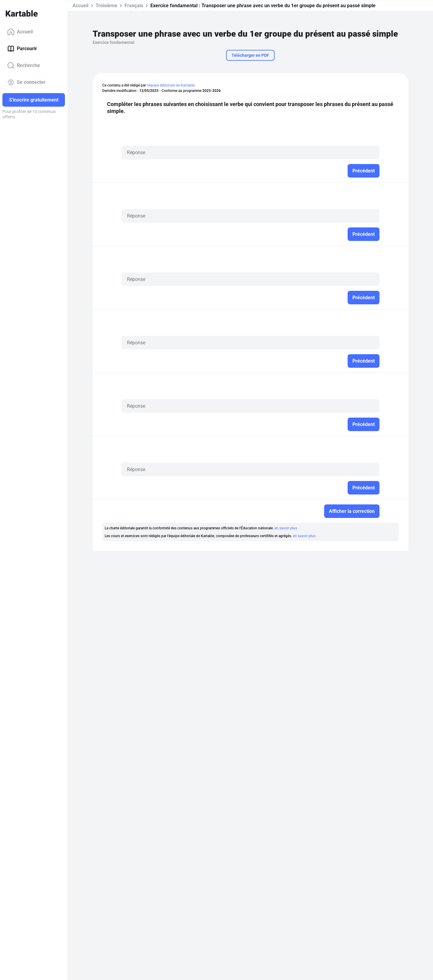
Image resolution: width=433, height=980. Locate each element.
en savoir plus (286, 528)
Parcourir (22, 49)
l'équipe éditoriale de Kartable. (171, 85)
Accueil (20, 32)
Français (134, 6)
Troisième (106, 6)
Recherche (24, 65)
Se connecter (26, 82)
